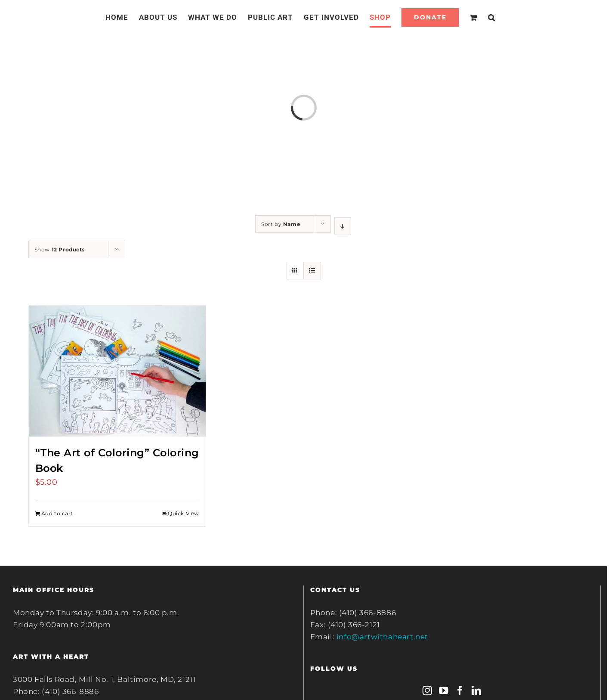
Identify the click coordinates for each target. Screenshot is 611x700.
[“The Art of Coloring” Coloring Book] (117, 371)
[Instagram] (427, 691)
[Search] (492, 17)
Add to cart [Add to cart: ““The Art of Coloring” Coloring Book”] (57, 513)
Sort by (281, 224)
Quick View (184, 513)
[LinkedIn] (477, 691)
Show (60, 249)
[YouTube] (444, 691)
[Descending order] (343, 226)
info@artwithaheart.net (382, 637)
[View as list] (312, 271)
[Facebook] (460, 691)
